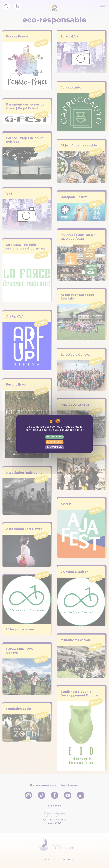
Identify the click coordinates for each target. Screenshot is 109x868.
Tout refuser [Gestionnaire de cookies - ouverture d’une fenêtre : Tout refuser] (54, 442)
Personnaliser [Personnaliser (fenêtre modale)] (55, 447)
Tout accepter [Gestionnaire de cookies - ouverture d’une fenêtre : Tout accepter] (54, 437)
